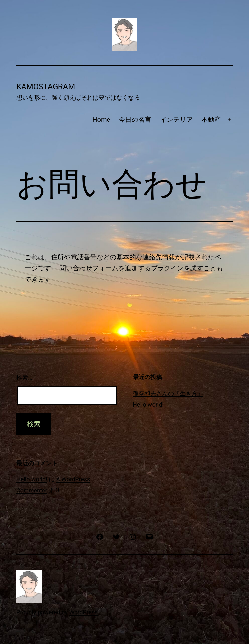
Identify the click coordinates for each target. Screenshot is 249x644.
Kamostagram (46, 87)
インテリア (176, 120)
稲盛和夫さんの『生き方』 (168, 393)
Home (101, 120)
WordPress (83, 612)
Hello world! (148, 404)
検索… (24, 378)
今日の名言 (135, 120)
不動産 (211, 120)
